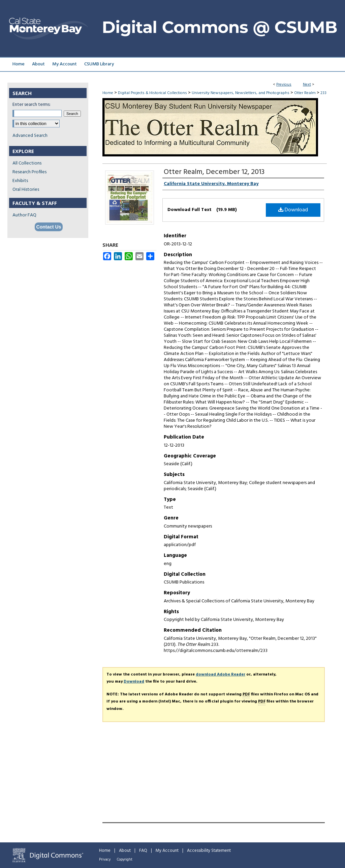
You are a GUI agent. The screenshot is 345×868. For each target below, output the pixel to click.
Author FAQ (24, 215)
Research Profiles (29, 172)
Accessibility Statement (209, 851)
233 (323, 93)
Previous (284, 85)
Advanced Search (30, 136)
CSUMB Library (99, 64)
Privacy (105, 860)
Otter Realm (305, 93)
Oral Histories (26, 190)
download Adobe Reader (221, 675)
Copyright (125, 860)
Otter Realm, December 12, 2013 (214, 172)
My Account (167, 851)
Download (293, 210)
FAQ (143, 851)
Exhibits (20, 181)
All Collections (27, 163)
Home (108, 93)
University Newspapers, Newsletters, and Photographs (241, 93)
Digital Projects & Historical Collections (152, 93)
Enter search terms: (32, 105)
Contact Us (49, 227)
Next (307, 85)
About (125, 851)
